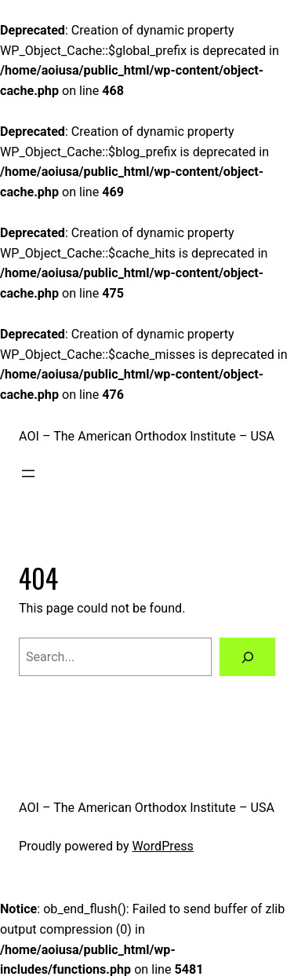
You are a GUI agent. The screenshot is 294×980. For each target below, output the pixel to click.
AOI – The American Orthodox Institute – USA (147, 436)
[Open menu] (28, 474)
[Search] (247, 657)
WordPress (163, 846)
